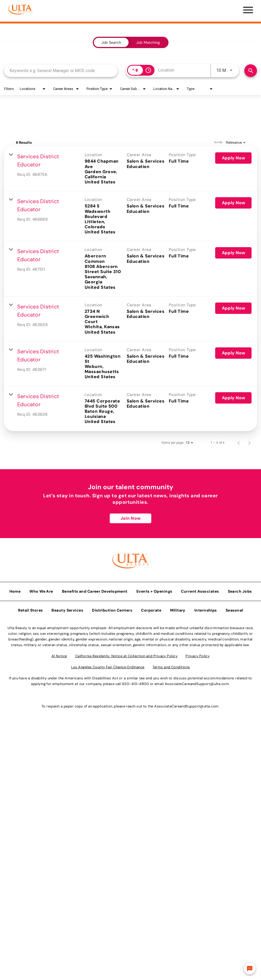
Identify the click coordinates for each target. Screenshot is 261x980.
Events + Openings (154, 590)
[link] (130, 169)
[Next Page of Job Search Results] (249, 443)
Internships (206, 609)
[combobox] (61, 71)
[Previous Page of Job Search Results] (239, 443)
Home (15, 590)
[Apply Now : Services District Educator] (233, 158)
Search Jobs (240, 590)
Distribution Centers (112, 609)
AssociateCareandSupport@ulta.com (197, 682)
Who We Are (41, 590)
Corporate (151, 609)
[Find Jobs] (251, 71)
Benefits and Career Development (95, 590)
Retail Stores (30, 609)
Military (178, 609)
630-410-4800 (135, 682)
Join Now (130, 518)
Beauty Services (67, 609)
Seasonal (234, 609)
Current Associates (200, 590)
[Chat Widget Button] (250, 969)
